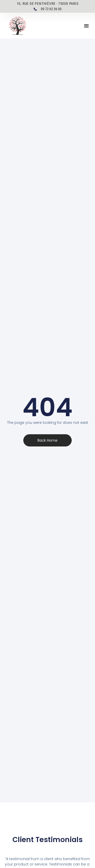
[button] (86, 26)
